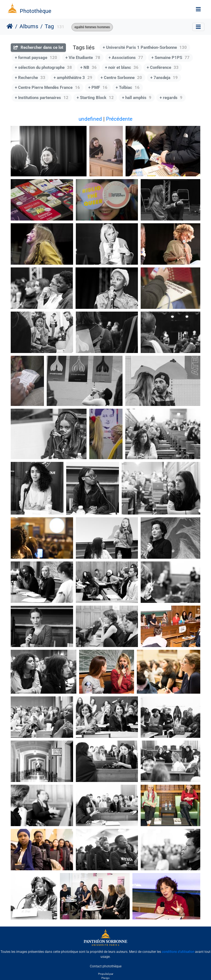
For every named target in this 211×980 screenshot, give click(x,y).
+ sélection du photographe (43, 67)
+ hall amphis (137, 98)
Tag (49, 26)
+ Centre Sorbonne (121, 78)
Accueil (10, 26)
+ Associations (126, 58)
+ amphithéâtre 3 (73, 78)
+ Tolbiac (128, 87)
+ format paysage (36, 58)
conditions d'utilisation (178, 952)
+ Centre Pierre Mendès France (47, 87)
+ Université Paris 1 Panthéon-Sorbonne (145, 47)
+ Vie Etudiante (83, 58)
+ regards (171, 98)
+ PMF (98, 87)
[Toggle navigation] (198, 9)
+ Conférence (163, 67)
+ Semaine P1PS (170, 58)
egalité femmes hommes (92, 27)
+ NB (88, 67)
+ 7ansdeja (164, 78)
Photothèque (36, 11)
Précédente (119, 119)
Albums (29, 26)
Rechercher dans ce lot (38, 47)
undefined (90, 119)
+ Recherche (30, 78)
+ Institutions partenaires (42, 98)
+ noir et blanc (122, 67)
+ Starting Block (95, 98)
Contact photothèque (106, 966)
